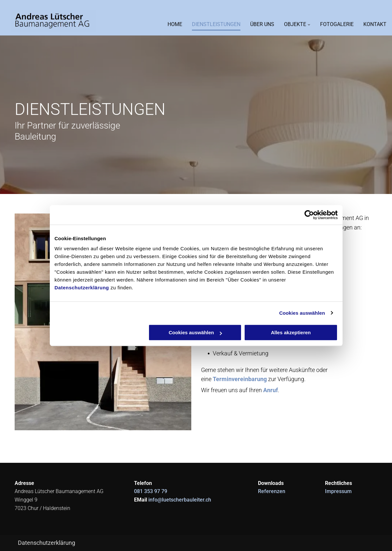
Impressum (338, 491)
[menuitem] (170, 23)
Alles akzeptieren (291, 332)
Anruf (270, 390)
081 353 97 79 (151, 491)
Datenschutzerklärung (82, 288)
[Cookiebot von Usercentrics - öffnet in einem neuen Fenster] (309, 215)
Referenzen (272, 491)
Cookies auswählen (302, 313)
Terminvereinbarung (240, 379)
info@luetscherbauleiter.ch (180, 500)
